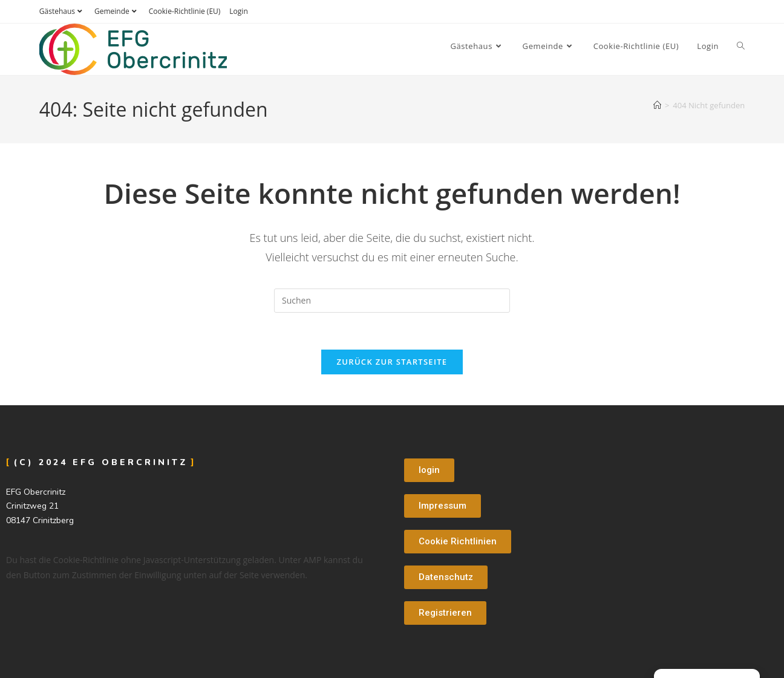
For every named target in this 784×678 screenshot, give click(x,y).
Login (238, 11)
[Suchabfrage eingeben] (392, 301)
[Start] (657, 105)
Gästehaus (62, 11)
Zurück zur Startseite (392, 362)
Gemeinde (117, 11)
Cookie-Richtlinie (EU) (185, 11)
